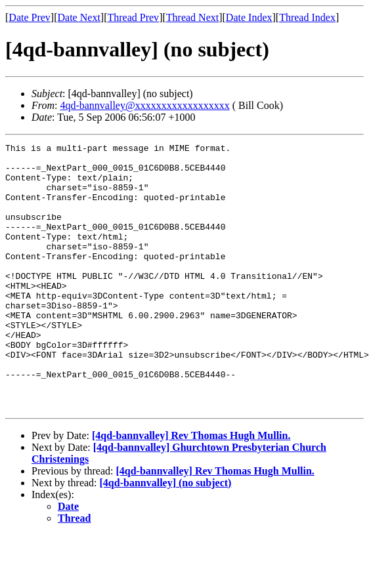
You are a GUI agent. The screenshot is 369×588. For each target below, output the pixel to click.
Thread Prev (133, 17)
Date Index (249, 17)
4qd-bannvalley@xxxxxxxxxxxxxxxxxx (144, 105)
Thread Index (307, 17)
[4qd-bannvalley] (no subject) (166, 536)
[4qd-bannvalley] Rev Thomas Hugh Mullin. (191, 489)
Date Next (79, 17)
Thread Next (192, 17)
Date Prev (30, 17)
